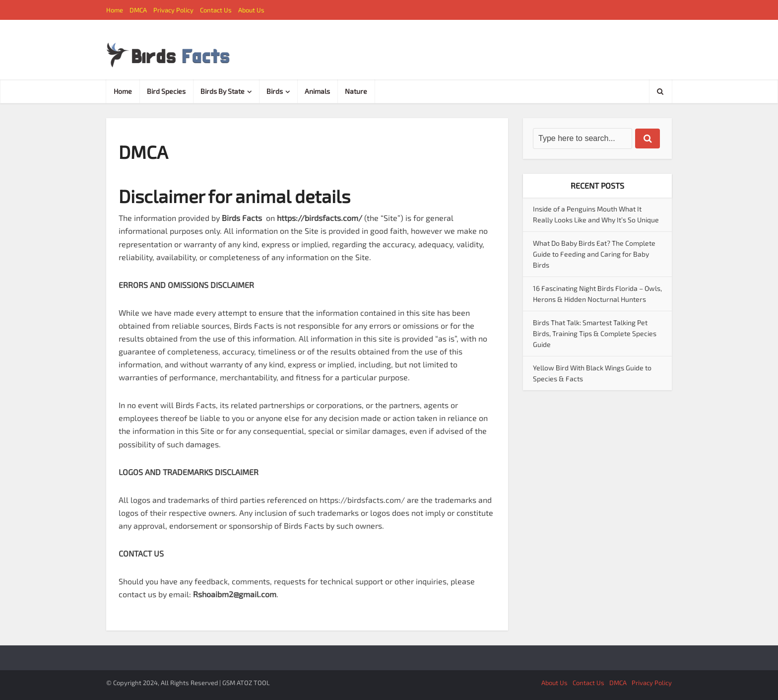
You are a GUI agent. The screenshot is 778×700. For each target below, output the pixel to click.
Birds (275, 91)
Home (115, 10)
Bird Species (166, 91)
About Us (251, 10)
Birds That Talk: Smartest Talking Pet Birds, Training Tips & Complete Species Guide (595, 333)
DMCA (138, 10)
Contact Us (216, 10)
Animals (317, 91)
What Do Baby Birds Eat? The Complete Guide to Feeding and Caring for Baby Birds (594, 254)
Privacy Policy (173, 10)
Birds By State (223, 91)
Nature (356, 91)
